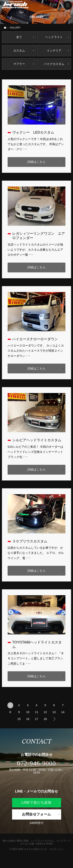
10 (28, 712)
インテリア (54, 50)
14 (63, 712)
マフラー (19, 64)
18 (45, 719)
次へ (54, 719)
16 (28, 719)
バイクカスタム (54, 64)
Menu (68, 5)
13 (54, 712)
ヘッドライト (54, 37)
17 (36, 719)
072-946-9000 (36, 763)
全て (19, 37)
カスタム (19, 50)
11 (36, 712)
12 (45, 712)
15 (19, 719)
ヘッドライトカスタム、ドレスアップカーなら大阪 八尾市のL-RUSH (45, 842)
